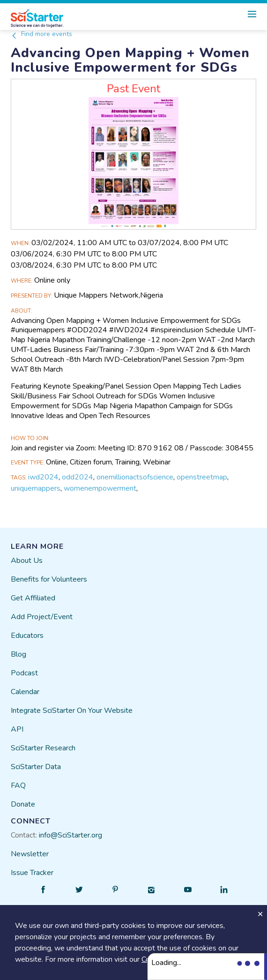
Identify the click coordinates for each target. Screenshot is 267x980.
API (17, 729)
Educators (27, 636)
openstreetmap (202, 477)
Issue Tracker (32, 873)
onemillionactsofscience (135, 477)
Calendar (25, 692)
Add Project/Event (42, 617)
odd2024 (78, 477)
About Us (27, 561)
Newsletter (30, 854)
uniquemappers (36, 488)
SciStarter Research (43, 748)
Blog (19, 654)
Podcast (24, 673)
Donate (23, 804)
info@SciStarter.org (70, 835)
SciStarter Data (36, 767)
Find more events (41, 34)
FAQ (18, 785)
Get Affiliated (33, 598)
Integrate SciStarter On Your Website (72, 711)
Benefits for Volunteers (49, 579)
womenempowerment (100, 488)
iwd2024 (43, 477)
